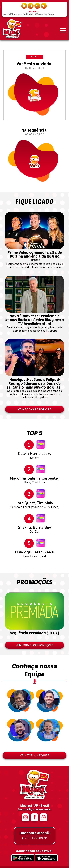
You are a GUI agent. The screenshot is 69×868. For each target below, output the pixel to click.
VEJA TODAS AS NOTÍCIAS (35, 409)
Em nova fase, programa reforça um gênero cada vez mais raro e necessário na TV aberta (34, 322)
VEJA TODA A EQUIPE (34, 755)
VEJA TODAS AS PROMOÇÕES (35, 645)
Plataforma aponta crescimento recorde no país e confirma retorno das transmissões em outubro (34, 258)
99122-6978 (35, 835)
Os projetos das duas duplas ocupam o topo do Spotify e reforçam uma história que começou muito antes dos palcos (34, 387)
